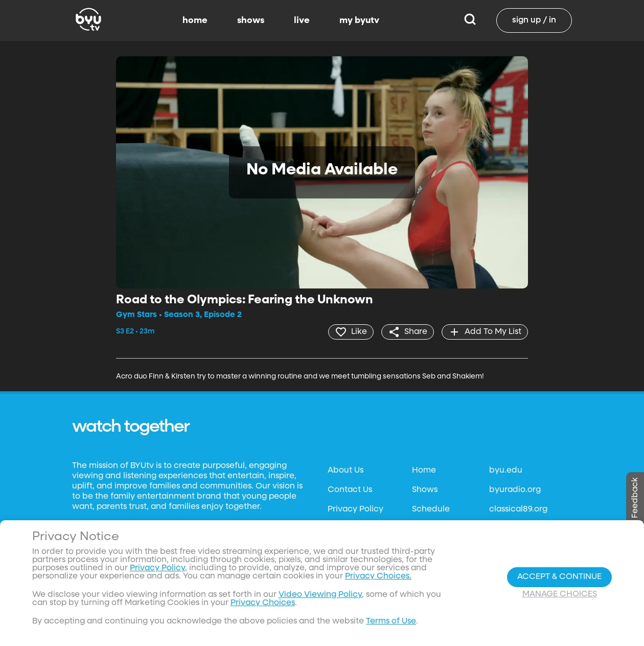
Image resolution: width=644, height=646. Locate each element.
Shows (425, 490)
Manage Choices (560, 594)
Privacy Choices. (378, 576)
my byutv (359, 20)
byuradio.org (515, 490)
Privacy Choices (263, 603)
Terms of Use (391, 621)
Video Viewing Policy (320, 595)
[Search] (470, 20)
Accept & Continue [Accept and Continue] (559, 577)
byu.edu (506, 471)
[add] (485, 332)
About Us (346, 471)
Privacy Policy (355, 509)
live (302, 20)
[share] (408, 332)
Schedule (431, 509)
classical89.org (518, 509)
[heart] (351, 332)
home (195, 20)
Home (424, 471)
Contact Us (350, 490)
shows (251, 20)
